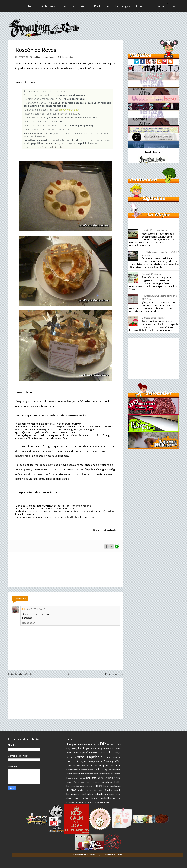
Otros (140, 6)
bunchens (83, 770)
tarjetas (95, 798)
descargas (105, 774)
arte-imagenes (101, 765)
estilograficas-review (97, 778)
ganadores (107, 782)
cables (90, 770)
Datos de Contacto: (151, 274)
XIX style (81, 766)
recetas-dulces (48, 57)
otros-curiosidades (102, 790)
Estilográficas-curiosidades (108, 748)
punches (108, 794)
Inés (24, 609)
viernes (78, 802)
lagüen (117, 786)
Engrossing (72, 748)
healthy (117, 782)
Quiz (83, 761)
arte (90, 765)
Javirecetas (58, 147)
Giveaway (93, 752)
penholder (99, 794)
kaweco (92, 786)
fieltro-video (79, 782)
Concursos (93, 744)
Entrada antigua (114, 674)
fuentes (96, 782)
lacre (99, 786)
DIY (103, 744)
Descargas (122, 6)
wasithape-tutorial (100, 802)
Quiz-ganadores (95, 761)
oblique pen (85, 790)
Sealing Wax (112, 761)
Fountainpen (80, 753)
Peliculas (117, 757)
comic (97, 774)
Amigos (71, 744)
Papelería (95, 757)
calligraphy (101, 769)
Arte (84, 6)
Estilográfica (86, 748)
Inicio (32, 6)
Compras (81, 744)
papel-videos (87, 794)
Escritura (68, 6)
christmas (89, 774)
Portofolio (101, 6)
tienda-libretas (107, 798)
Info (112, 752)
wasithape (87, 802)
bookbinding (72, 770)
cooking (37, 57)
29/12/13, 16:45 (36, 609)
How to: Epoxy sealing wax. (155, 230)
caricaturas (79, 774)
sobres (86, 798)
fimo (89, 782)
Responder (28, 623)
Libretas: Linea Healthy (153, 318)
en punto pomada (68, 110)
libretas (71, 790)
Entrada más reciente (20, 674)
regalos (78, 798)
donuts (83, 778)
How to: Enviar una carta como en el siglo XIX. (160, 297)
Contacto (157, 6)
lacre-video (108, 786)
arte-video (115, 765)
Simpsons (71, 766)
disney (77, 778)
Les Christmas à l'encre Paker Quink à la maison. (160, 253)
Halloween (104, 753)
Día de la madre (114, 744)
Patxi (108, 757)
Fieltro (70, 752)
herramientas (73, 786)
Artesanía (48, 6)
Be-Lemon (91, 854)
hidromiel (84, 786)
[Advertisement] (66, 698)
